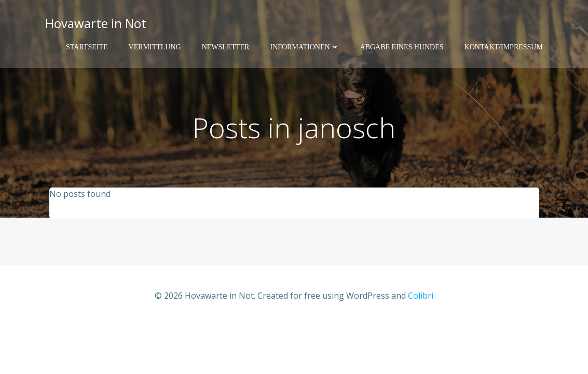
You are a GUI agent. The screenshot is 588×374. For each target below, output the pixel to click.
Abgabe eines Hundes (402, 47)
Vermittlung (155, 47)
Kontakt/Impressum (504, 47)
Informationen (304, 47)
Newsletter (226, 47)
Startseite (87, 47)
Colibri (421, 296)
